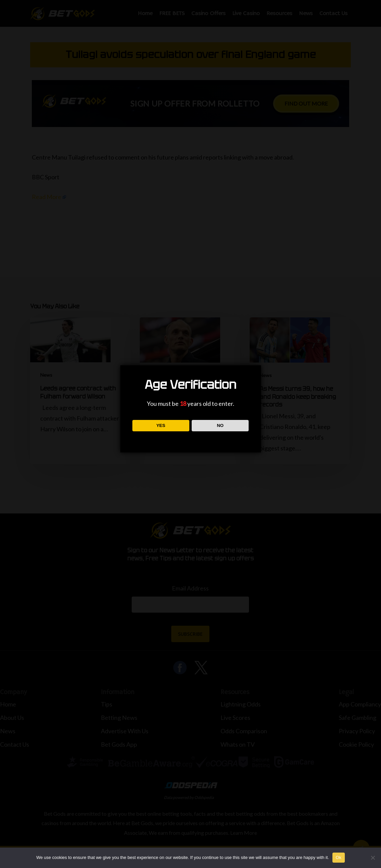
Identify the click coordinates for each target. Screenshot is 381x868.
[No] (373, 858)
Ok (339, 857)
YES (161, 425)
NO (220, 425)
